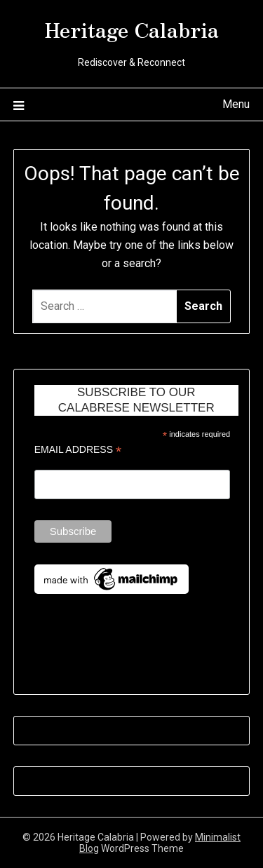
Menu (236, 104)
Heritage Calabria (132, 29)
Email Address (78, 450)
